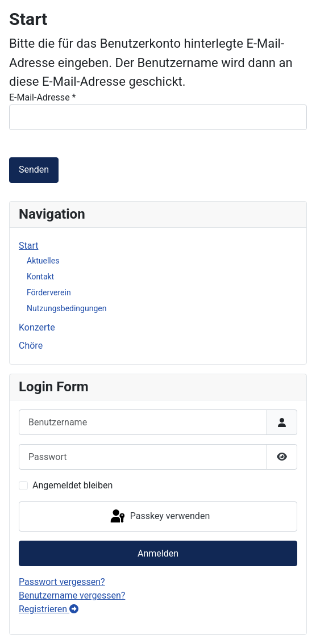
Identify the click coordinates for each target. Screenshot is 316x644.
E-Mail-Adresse (42, 97)
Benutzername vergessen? (72, 595)
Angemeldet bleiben (72, 485)
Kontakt (40, 277)
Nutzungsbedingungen (66, 308)
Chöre (31, 346)
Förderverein (49, 292)
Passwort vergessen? (62, 582)
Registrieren (49, 609)
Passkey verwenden (159, 517)
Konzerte (37, 327)
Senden (34, 170)
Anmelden (158, 553)
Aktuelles (43, 261)
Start (28, 246)
